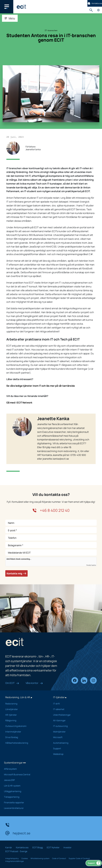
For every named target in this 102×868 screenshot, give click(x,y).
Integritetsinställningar (15, 861)
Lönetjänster (26, 709)
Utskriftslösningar (74, 715)
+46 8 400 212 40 (51, 510)
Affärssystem (25, 769)
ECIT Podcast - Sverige (16, 851)
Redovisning (26, 704)
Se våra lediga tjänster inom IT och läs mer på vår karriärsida (41, 386)
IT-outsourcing (74, 726)
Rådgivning (26, 720)
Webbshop (74, 754)
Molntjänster (74, 732)
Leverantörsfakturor (25, 808)
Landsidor (98, 10)
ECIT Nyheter (53, 847)
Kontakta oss (95, 3)
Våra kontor (34, 683)
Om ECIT (12, 683)
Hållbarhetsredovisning (26, 743)
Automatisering (74, 743)
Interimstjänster (26, 732)
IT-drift (74, 704)
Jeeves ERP (25, 780)
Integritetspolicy (12, 858)
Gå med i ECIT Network (19, 403)
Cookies (25, 858)
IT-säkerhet (74, 709)
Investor (67, 847)
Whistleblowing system (40, 858)
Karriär (9, 847)
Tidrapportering (25, 797)
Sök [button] (91, 10)
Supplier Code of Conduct (79, 858)
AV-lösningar (74, 720)
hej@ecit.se (18, 833)
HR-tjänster (26, 715)
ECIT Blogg (38, 847)
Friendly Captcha (91, 565)
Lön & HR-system (25, 786)
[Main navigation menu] (7, 7)
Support (94, 863)
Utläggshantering (25, 791)
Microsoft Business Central (25, 774)
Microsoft (74, 737)
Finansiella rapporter (25, 802)
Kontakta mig (16, 573)
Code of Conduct (59, 858)
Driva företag (26, 737)
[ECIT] (21, 7)
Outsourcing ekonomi (26, 726)
